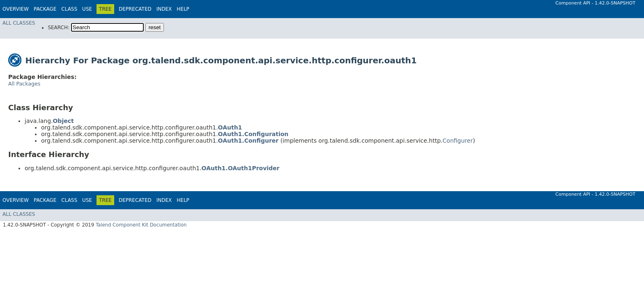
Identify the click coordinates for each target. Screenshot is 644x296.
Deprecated (135, 9)
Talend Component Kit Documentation (141, 225)
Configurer (458, 141)
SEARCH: (59, 28)
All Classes (19, 23)
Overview (16, 9)
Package (45, 9)
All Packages (24, 84)
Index (164, 9)
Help (183, 9)
